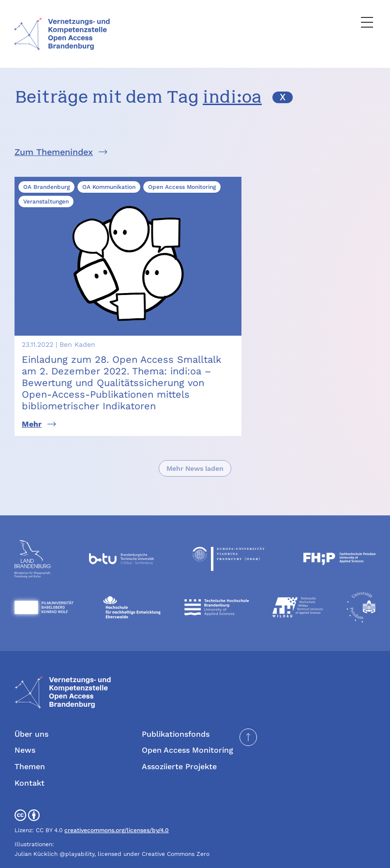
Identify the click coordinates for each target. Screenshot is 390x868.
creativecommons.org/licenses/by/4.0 (117, 803)
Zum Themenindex (54, 152)
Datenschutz (211, 852)
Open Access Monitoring (187, 722)
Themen (30, 739)
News (25, 722)
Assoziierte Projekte (179, 739)
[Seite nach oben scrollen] (248, 710)
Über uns (31, 706)
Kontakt (30, 755)
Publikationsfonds (176, 706)
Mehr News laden (195, 441)
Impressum (162, 852)
